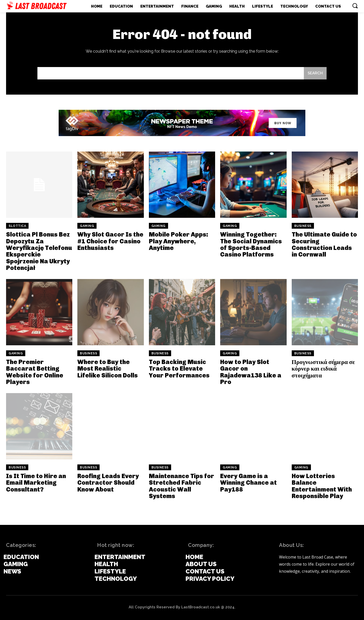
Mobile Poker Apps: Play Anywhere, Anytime (179, 241)
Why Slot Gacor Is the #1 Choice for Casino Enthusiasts (110, 241)
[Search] (315, 73)
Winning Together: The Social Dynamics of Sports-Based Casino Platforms (251, 244)
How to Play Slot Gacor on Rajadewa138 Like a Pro (251, 372)
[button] (355, 6)
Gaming (87, 226)
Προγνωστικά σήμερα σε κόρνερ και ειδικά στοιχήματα (323, 369)
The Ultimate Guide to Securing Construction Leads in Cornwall (324, 244)
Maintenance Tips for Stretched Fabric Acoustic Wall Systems (181, 486)
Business (303, 226)
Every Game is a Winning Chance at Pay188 (248, 483)
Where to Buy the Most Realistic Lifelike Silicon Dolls (108, 369)
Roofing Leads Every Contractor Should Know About (108, 483)
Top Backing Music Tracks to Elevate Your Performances (179, 369)
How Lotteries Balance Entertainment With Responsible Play (322, 486)
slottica (17, 226)
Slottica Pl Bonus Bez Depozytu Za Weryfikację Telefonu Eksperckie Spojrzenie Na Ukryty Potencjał (39, 251)
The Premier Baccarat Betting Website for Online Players (35, 372)
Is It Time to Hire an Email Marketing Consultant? (36, 483)
